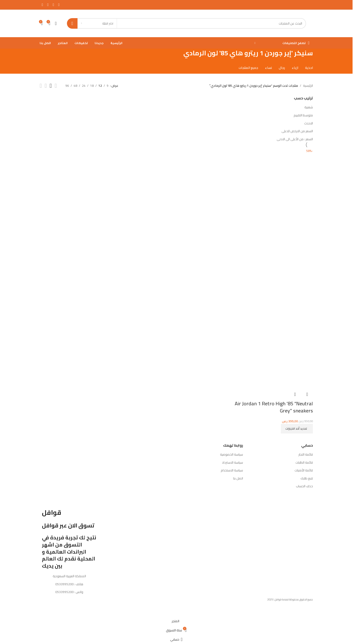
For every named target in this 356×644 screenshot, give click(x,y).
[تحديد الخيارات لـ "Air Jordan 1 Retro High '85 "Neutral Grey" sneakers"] (297, 428)
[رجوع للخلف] (319, 56)
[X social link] (53, 5)
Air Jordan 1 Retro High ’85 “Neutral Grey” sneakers (274, 407)
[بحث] (186, 23)
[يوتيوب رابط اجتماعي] (42, 5)
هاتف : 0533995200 (69, 584)
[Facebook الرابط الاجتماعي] (59, 5)
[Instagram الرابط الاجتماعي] (48, 5)
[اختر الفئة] (97, 23)
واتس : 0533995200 (69, 592)
